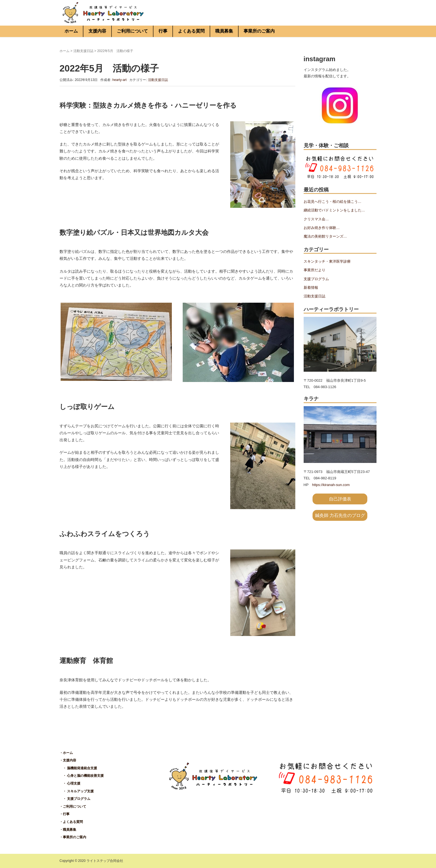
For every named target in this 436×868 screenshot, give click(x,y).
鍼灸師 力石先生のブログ (340, 515)
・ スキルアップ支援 (77, 791)
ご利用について (132, 31)
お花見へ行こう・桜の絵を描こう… (333, 202)
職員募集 (224, 31)
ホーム (71, 31)
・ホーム (66, 753)
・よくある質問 (71, 822)
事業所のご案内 (259, 31)
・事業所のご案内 (73, 837)
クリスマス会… (316, 219)
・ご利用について (73, 807)
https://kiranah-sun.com (331, 485)
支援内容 (97, 31)
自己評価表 (340, 499)
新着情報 (311, 288)
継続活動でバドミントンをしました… (334, 210)
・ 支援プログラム (75, 799)
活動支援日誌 (83, 51)
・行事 (65, 814)
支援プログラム (316, 279)
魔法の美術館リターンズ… (325, 236)
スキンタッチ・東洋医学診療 (327, 261)
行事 (163, 31)
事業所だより (314, 270)
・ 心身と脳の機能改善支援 (82, 776)
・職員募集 (68, 830)
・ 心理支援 (70, 783)
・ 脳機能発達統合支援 (78, 768)
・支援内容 (68, 760)
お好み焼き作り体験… (322, 228)
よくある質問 (191, 31)
